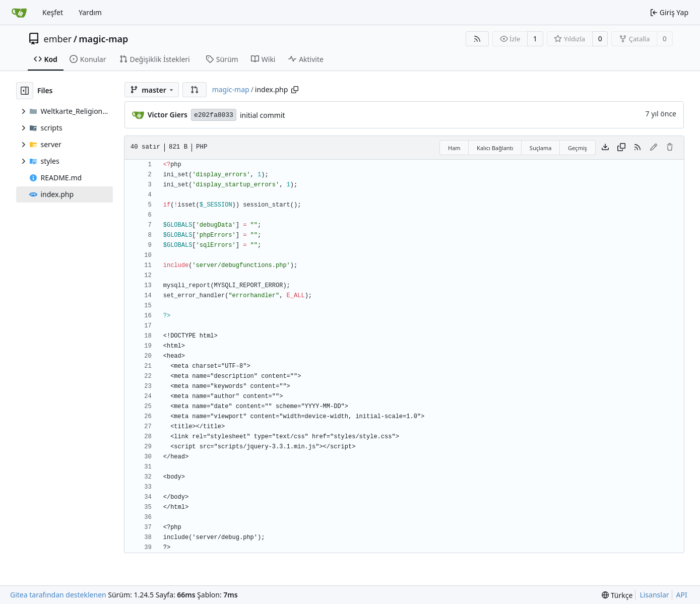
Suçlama (541, 148)
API (682, 595)
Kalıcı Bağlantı (495, 148)
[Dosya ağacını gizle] (25, 91)
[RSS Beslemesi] (477, 39)
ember (58, 39)
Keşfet (53, 12)
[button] (195, 90)
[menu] (617, 595)
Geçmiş (578, 148)
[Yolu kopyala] (295, 90)
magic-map (103, 39)
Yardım (90, 12)
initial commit (263, 115)
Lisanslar (654, 595)
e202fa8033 (214, 115)
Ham (454, 148)
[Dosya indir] (605, 148)
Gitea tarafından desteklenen (58, 595)
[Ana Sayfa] (19, 13)
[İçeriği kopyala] (621, 148)
